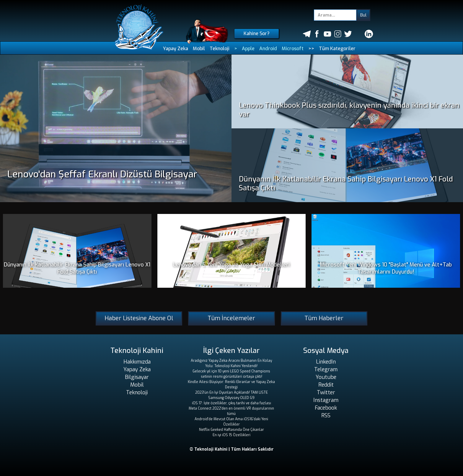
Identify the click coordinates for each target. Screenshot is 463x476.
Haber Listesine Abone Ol (139, 318)
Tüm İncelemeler (231, 318)
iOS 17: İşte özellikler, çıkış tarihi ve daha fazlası (231, 403)
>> (311, 49)
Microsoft (293, 49)
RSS (326, 416)
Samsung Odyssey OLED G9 (231, 398)
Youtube (326, 377)
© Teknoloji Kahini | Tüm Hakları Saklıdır (232, 449)
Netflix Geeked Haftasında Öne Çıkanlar (231, 430)
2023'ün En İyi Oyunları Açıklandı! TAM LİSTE (231, 392)
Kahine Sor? (257, 33)
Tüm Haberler (324, 318)
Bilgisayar (137, 377)
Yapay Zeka (176, 49)
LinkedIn (326, 362)
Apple (248, 49)
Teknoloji (220, 49)
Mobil (199, 49)
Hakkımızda (137, 362)
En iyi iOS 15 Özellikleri (231, 435)
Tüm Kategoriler (337, 49)
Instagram (326, 400)
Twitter (326, 392)
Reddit (326, 385)
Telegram (326, 369)
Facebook (326, 408)
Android (268, 49)
